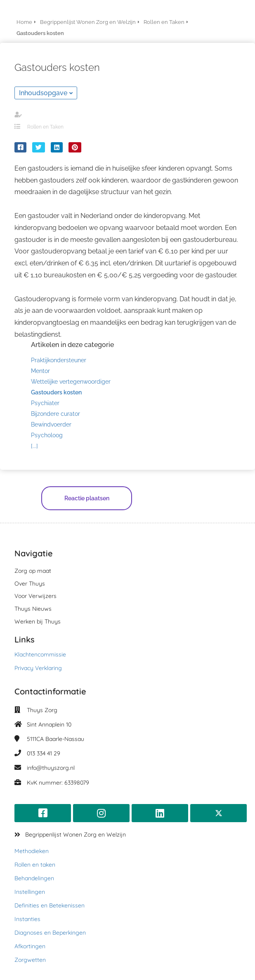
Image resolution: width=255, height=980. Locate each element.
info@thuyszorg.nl (51, 768)
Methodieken (32, 851)
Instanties (27, 919)
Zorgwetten (30, 960)
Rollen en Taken (45, 127)
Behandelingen (34, 878)
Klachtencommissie (40, 654)
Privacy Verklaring (38, 668)
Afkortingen (30, 946)
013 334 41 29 (44, 753)
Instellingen (30, 892)
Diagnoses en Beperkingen (50, 933)
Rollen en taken (35, 865)
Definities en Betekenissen (50, 905)
